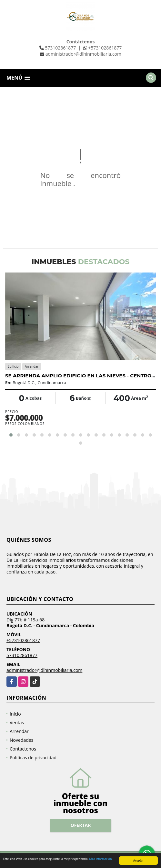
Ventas (17, 723)
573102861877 (60, 48)
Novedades (21, 740)
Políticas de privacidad (33, 757)
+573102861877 (105, 48)
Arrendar (19, 731)
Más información (101, 860)
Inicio (15, 714)
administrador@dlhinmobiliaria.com (44, 670)
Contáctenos (23, 749)
